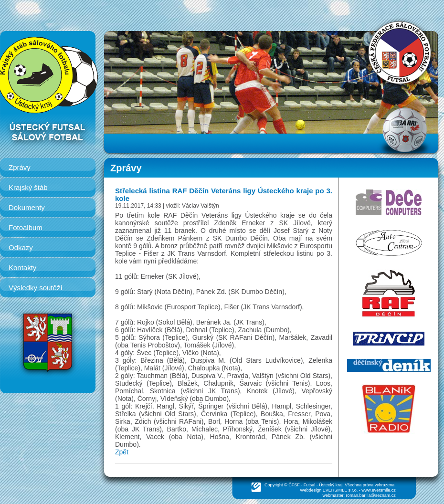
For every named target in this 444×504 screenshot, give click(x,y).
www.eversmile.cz (379, 490)
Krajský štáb (28, 187)
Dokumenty (27, 207)
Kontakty (22, 268)
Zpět (122, 452)
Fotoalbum (26, 227)
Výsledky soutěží (36, 288)
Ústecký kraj (331, 485)
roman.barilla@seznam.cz (371, 495)
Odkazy (21, 247)
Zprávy (20, 167)
